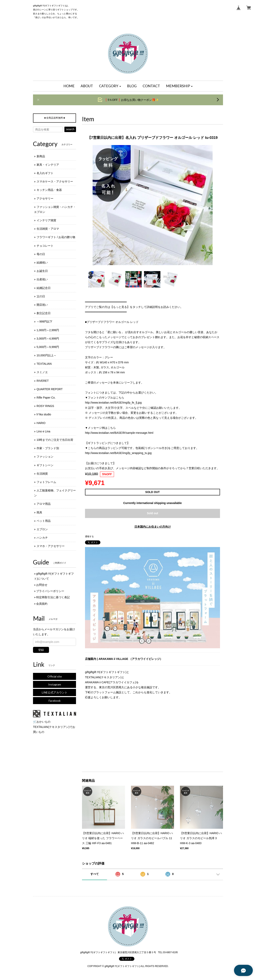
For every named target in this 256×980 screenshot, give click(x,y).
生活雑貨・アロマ (48, 229)
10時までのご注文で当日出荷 (55, 440)
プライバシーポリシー (50, 591)
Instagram (55, 684)
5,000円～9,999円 (48, 347)
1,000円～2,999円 (48, 330)
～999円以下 (44, 322)
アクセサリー (45, 198)
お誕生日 (42, 271)
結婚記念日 (44, 288)
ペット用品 (44, 521)
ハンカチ (42, 538)
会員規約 (42, 604)
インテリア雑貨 (46, 220)
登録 (41, 650)
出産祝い (42, 279)
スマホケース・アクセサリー (55, 181)
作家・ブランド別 (48, 448)
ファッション (45, 457)
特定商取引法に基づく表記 (53, 597)
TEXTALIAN (44, 364)
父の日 (41, 296)
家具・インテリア (48, 165)
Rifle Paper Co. (46, 398)
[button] (110, 86)
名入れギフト (45, 173)
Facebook (55, 701)
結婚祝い (42, 263)
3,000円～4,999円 (48, 339)
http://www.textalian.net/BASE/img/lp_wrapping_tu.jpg (118, 453)
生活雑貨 (42, 474)
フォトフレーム (46, 482)
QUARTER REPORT (50, 389)
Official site (55, 676)
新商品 (41, 156)
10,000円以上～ (46, 355)
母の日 (41, 254)
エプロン (42, 529)
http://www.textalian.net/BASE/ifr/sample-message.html (119, 433)
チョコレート (45, 246)
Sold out (153, 513)
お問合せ (42, 585)
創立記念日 (44, 313)
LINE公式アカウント (55, 692)
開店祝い (42, 305)
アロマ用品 (44, 504)
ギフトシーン (45, 465)
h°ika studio (44, 414)
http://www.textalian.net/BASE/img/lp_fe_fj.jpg (113, 403)
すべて (95, 874)
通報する (89, 536)
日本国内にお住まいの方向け (153, 527)
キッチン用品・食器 (49, 190)
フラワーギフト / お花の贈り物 (56, 237)
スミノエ (42, 372)
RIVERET (43, 381)
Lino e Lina (43, 431)
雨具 (39, 512)
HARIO (41, 423)
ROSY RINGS (45, 406)
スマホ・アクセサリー (51, 546)
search (70, 129)
